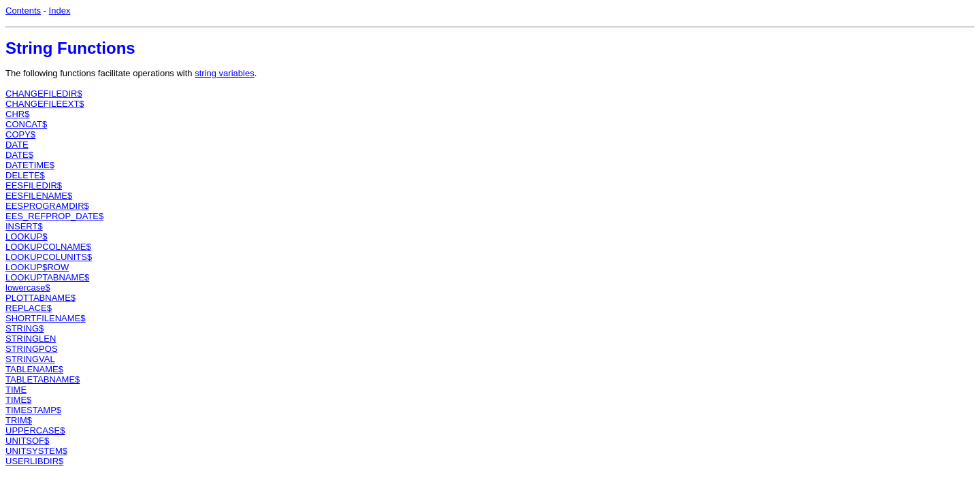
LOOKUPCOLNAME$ (48, 247)
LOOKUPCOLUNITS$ (49, 257)
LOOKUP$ (26, 236)
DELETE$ (25, 175)
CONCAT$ (26, 124)
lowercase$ (28, 288)
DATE (17, 145)
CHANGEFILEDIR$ (44, 94)
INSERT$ (24, 226)
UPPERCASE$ (35, 430)
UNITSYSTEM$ (36, 451)
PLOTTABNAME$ (40, 298)
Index (60, 11)
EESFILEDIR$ (34, 185)
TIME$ (18, 400)
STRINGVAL (30, 359)
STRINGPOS (32, 349)
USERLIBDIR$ (34, 461)
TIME (16, 390)
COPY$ (20, 134)
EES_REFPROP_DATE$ (54, 216)
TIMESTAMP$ (33, 410)
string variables (224, 73)
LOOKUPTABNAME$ (47, 277)
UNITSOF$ (27, 441)
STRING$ (24, 328)
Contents (23, 11)
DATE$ (19, 155)
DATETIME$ (30, 165)
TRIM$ (19, 420)
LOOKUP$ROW (37, 267)
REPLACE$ (29, 308)
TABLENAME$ (34, 369)
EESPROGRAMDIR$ (47, 206)
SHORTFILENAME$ (46, 318)
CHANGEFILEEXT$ (45, 104)
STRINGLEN (31, 339)
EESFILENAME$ (39, 196)
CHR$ (17, 114)
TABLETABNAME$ (43, 379)
